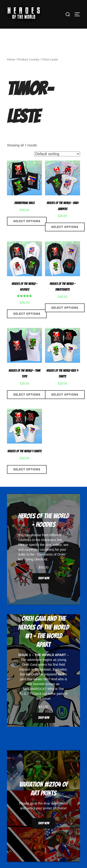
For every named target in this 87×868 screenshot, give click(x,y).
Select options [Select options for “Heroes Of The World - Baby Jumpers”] (65, 227)
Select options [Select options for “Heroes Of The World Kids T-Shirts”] (65, 395)
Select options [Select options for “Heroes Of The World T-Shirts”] (27, 469)
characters (49, 540)
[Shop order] (57, 154)
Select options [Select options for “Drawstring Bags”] (27, 221)
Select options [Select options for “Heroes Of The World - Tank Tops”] (27, 395)
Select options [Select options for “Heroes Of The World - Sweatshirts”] (65, 308)
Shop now (44, 578)
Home (11, 59)
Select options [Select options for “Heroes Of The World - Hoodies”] (27, 314)
